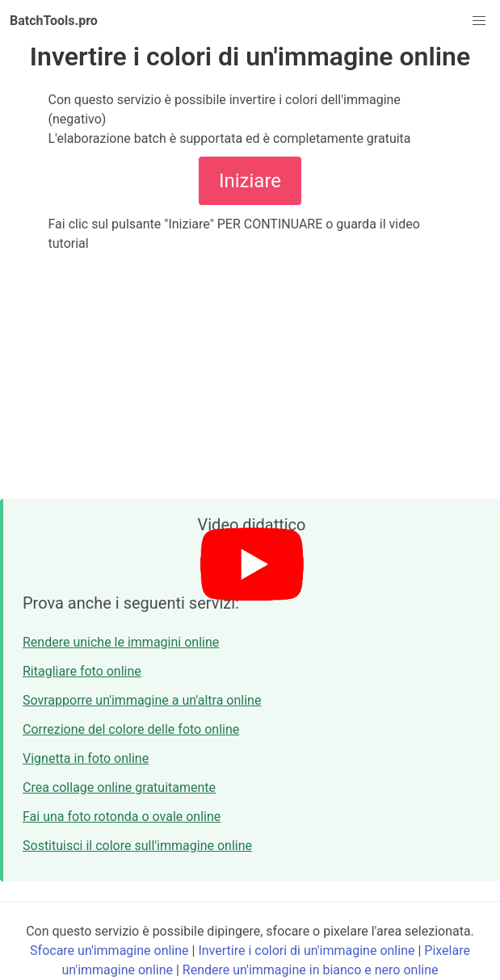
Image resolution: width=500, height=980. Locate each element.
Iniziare (250, 181)
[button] (479, 21)
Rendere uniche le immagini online (121, 642)
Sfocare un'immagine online (109, 951)
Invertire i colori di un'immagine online (306, 951)
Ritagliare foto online (82, 671)
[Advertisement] (250, 376)
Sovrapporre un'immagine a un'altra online (142, 700)
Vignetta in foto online (86, 758)
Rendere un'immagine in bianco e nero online (311, 970)
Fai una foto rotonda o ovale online (122, 817)
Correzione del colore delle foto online (131, 729)
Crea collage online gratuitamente (119, 787)
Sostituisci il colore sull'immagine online (137, 846)
